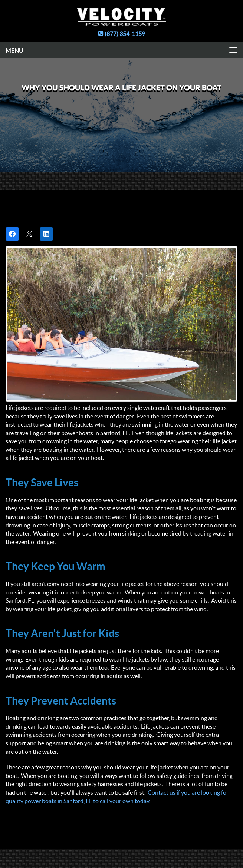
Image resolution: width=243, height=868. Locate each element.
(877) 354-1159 (122, 34)
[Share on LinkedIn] (46, 234)
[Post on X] (29, 234)
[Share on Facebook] (12, 234)
